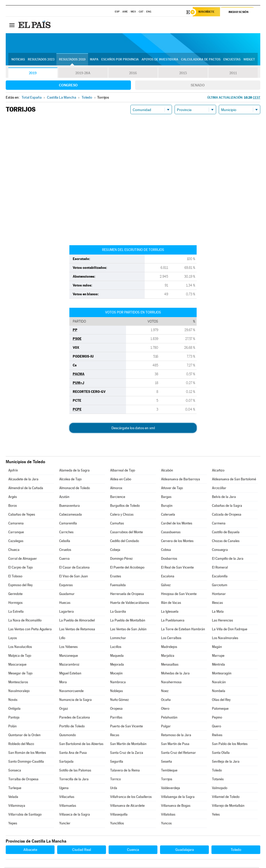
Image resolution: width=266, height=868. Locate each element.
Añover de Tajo (172, 489)
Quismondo (68, 736)
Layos (13, 639)
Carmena (219, 524)
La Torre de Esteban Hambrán (183, 630)
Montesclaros (18, 683)
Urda (114, 789)
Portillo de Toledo (72, 727)
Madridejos (169, 648)
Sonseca (15, 771)
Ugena (64, 789)
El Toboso (15, 577)
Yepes (13, 824)
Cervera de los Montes (177, 542)
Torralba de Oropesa (23, 780)
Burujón (167, 506)
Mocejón (116, 674)
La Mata (218, 612)
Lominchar (118, 639)
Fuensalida (118, 586)
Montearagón (222, 674)
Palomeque (220, 709)
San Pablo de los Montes (230, 745)
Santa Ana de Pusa (73, 753)
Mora (63, 683)
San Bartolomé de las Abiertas (81, 745)
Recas (115, 736)
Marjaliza (168, 656)
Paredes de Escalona (75, 718)
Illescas (217, 603)
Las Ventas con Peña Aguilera (30, 630)
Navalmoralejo (19, 692)
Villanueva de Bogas (176, 806)
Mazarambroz (69, 665)
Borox (13, 506)
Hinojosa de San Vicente (179, 595)
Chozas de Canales (226, 542)
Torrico (115, 780)
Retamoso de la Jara (176, 736)
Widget (249, 60)
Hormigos (15, 603)
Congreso (68, 86)
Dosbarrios (169, 559)
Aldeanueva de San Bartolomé (234, 480)
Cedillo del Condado (125, 542)
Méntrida (218, 665)
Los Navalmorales (225, 639)
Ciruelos (65, 551)
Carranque (16, 533)
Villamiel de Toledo (226, 798)
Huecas (65, 603)
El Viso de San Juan (74, 577)
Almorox (116, 489)
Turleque (15, 789)
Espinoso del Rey (21, 586)
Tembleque (169, 771)
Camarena (16, 524)
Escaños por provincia (120, 60)
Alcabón (167, 471)
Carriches (66, 533)
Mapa (94, 60)
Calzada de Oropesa (227, 515)
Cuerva (64, 559)
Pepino (217, 718)
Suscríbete (207, 12)
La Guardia (118, 612)
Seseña (167, 762)
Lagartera (66, 612)
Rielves (217, 736)
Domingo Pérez (121, 559)
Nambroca (118, 683)
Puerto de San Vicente (127, 727)
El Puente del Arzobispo (127, 568)
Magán (217, 648)
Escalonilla (220, 577)
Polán (12, 727)
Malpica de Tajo (20, 656)
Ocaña (166, 700)
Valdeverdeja (171, 789)
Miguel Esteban (70, 674)
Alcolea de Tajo (70, 480)
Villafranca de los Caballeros (131, 798)
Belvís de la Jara (224, 498)
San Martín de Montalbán (128, 745)
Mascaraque (17, 665)
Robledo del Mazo (21, 745)
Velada (13, 798)
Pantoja (14, 718)
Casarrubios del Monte (127, 533)
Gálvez (166, 586)
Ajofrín (13, 471)
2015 (183, 74)
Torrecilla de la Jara (74, 780)
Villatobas (168, 815)
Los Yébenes (68, 648)
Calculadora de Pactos (201, 60)
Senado (198, 86)
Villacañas (67, 798)
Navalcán (219, 683)
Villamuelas (68, 806)
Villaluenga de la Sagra (178, 798)
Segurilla (117, 762)
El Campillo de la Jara (228, 559)
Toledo (217, 771)
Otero (165, 709)
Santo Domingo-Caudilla (26, 762)
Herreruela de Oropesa (127, 595)
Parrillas (116, 718)
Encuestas (232, 60)
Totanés (218, 780)
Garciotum (220, 586)
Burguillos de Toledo (125, 506)
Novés (13, 700)
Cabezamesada (71, 515)
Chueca (14, 551)
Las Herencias (222, 621)
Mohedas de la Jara (175, 674)
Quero (217, 727)
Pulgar (166, 727)
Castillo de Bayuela (226, 533)
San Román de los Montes (27, 753)
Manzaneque (69, 656)
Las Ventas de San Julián (128, 630)
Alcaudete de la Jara (23, 480)
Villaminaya (17, 806)
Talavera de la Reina (125, 771)
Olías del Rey (221, 700)
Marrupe (218, 656)
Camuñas (117, 524)
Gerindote (15, 595)
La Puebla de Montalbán (128, 621)
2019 (33, 74)
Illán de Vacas (171, 603)
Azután (64, 498)
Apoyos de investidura (160, 60)
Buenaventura (69, 506)
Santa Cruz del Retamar (178, 753)
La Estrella (16, 612)
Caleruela (168, 515)
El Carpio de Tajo (21, 568)
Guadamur (67, 595)
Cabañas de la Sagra (227, 506)
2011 (233, 74)
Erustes (116, 577)
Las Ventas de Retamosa (77, 630)
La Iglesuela (170, 612)
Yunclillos (117, 824)
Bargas (166, 498)
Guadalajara (185, 850)
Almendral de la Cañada (26, 489)
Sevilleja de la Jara (226, 762)
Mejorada (117, 665)
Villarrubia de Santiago (25, 815)
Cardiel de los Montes (177, 524)
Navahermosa (171, 683)
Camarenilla (68, 524)
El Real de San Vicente (177, 568)
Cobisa (166, 551)
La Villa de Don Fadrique (230, 630)
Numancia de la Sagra (75, 700)
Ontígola (14, 709)
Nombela (219, 692)
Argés (13, 498)
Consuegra (220, 551)
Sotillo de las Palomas (75, 771)
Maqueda (117, 656)
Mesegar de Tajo (20, 674)
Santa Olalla (221, 753)
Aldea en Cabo (121, 480)
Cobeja (115, 551)
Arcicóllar (219, 489)
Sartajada (66, 762)
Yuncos (166, 824)
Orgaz (64, 709)
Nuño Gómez (119, 700)
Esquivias (66, 586)
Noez (165, 692)
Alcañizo (218, 471)
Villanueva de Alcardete (127, 806)
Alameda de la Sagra (74, 471)
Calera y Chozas (122, 515)
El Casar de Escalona (74, 568)
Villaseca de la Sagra (75, 815)
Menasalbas (170, 665)
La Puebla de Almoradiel (77, 621)
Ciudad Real (82, 850)
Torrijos (167, 780)
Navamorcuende (71, 692)
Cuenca (133, 850)
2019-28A (83, 74)
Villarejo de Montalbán (228, 806)
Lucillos (116, 648)
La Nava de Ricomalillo (25, 621)
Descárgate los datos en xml (133, 429)
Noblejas (117, 692)
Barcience (118, 498)
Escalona (168, 577)
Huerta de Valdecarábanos (130, 603)
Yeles (216, 815)
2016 (133, 74)
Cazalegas (16, 542)
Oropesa (116, 709)
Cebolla (65, 542)
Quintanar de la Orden (24, 736)
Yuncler (65, 824)
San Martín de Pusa (175, 745)
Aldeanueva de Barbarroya (181, 480)
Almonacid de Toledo (75, 489)
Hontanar (219, 595)
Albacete (30, 850)
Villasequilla (119, 815)
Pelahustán (169, 718)
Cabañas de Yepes (22, 515)
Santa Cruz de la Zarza (127, 753)
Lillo (62, 639)
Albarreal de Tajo (123, 471)
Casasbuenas (171, 533)
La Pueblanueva (173, 621)
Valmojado (220, 789)
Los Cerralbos (171, 639)
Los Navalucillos (20, 648)
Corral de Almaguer (23, 559)
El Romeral (220, 568)
